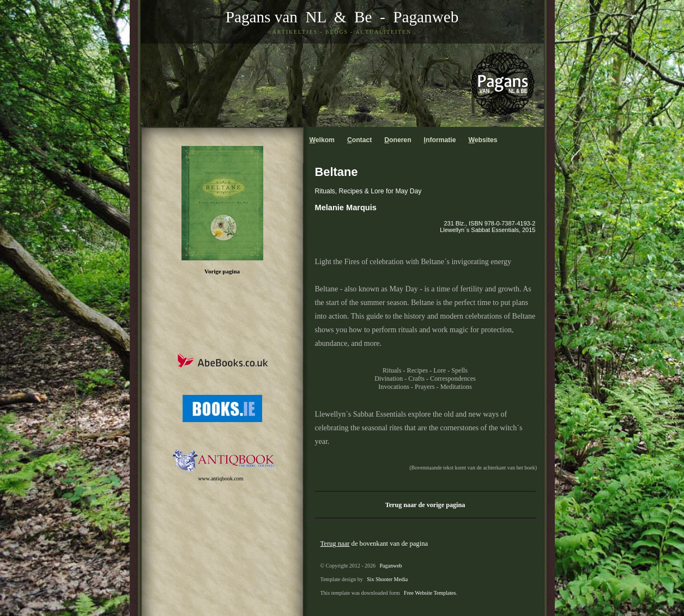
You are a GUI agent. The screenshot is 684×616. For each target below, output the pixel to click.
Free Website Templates (430, 593)
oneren (398, 140)
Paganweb (426, 17)
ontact (359, 140)
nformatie (440, 140)
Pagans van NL (276, 17)
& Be (349, 17)
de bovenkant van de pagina (374, 544)
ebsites (483, 140)
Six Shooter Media (387, 579)
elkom (322, 140)
